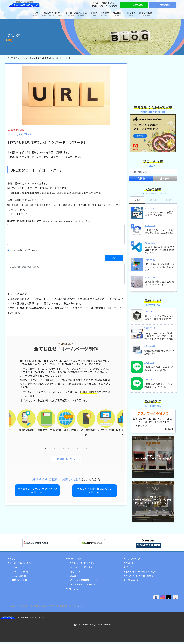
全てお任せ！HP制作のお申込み (141, 574)
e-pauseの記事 (19, 578)
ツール (12, 134)
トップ (13, 561)
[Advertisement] (153, 82)
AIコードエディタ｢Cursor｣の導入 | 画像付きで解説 (160, 319)
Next (125, 428)
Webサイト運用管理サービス (84, 582)
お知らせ (130, 565)
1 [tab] (45, 449)
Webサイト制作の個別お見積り (141, 578)
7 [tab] (73, 449)
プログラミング (25, 134)
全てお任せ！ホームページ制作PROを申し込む (37, 491)
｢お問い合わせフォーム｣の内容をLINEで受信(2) (159, 371)
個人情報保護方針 (42, 608)
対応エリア (75, 574)
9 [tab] (82, 449)
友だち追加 (134, 5)
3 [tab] (55, 449)
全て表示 (165, 181)
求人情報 (25, 608)
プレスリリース (133, 561)
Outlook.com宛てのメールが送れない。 (160, 354)
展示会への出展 (19, 582)
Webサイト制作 (75, 561)
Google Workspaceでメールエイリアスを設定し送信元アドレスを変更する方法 (160, 338)
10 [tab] (87, 449)
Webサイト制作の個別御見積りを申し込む (94, 491)
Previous (7, 428)
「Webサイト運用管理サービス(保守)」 (52, 380)
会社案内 (12, 608)
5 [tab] (64, 449)
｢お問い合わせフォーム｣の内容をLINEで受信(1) (159, 387)
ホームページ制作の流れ (82, 569)
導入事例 (74, 578)
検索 (141, 181)
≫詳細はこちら (66, 459)
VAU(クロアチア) (20, 574)
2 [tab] (50, 449)
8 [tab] (77, 449)
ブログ (129, 569)
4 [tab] (59, 449)
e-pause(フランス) (21, 569)
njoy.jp (169, 431)
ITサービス (73, 591)
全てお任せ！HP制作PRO (82, 565)
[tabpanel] (66, 423)
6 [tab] (68, 449)
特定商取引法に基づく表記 (68, 608)
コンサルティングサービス (83, 586)
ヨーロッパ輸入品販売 (20, 565)
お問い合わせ (163, 5)
